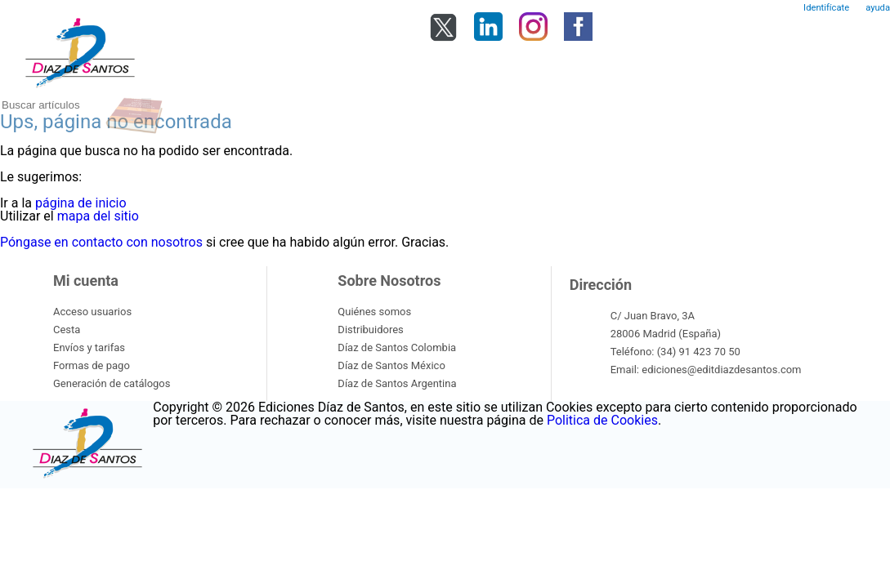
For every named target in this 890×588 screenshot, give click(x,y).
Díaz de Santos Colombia (397, 347)
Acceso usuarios (92, 312)
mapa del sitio (98, 216)
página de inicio (81, 203)
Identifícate (826, 8)
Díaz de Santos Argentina (397, 383)
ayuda (878, 8)
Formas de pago (92, 365)
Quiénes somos (374, 312)
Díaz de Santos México (391, 365)
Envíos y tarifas (89, 347)
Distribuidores (370, 330)
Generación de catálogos (112, 383)
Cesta (67, 330)
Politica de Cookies (602, 420)
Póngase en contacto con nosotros (101, 242)
